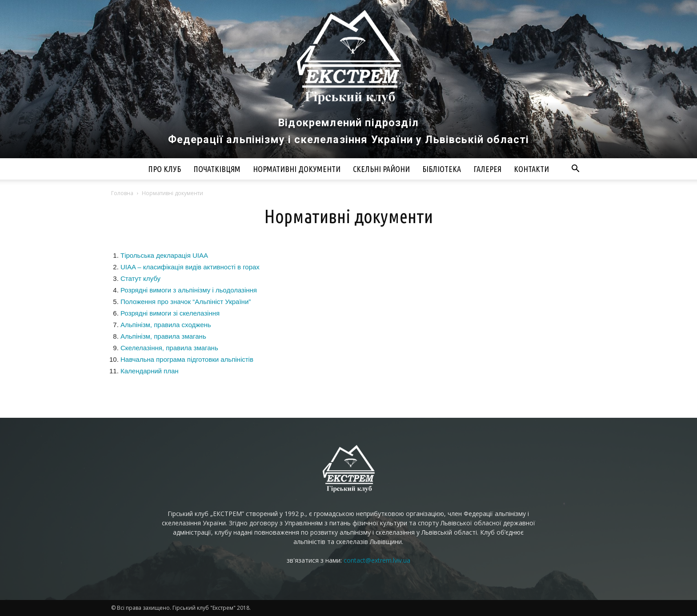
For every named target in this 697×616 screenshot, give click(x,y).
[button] (575, 170)
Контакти (531, 169)
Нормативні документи (297, 169)
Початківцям (217, 169)
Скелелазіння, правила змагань (169, 348)
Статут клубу (140, 278)
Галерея (487, 169)
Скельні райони (381, 169)
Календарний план (150, 371)
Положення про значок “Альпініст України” (186, 302)
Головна (122, 193)
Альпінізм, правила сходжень (166, 325)
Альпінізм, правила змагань (163, 336)
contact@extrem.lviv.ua (377, 560)
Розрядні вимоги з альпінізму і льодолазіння (189, 290)
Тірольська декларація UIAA (164, 255)
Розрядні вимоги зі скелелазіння (170, 313)
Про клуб (164, 169)
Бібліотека (442, 169)
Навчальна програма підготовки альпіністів (187, 359)
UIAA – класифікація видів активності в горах (190, 267)
